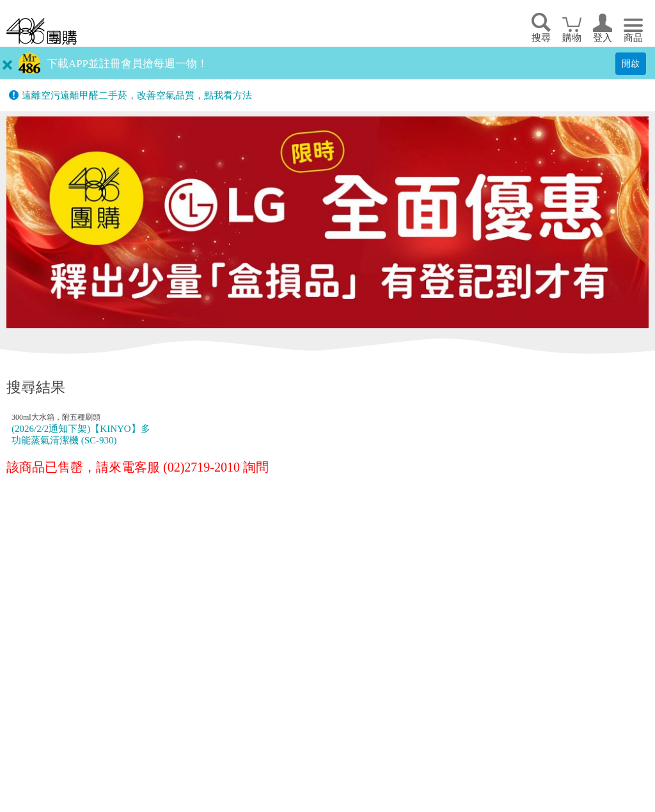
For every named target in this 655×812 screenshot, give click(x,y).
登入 (603, 38)
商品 (633, 38)
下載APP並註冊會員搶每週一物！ (127, 64)
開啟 (631, 63)
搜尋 (541, 38)
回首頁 (42, 31)
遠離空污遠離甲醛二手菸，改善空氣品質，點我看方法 (137, 95)
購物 (572, 38)
